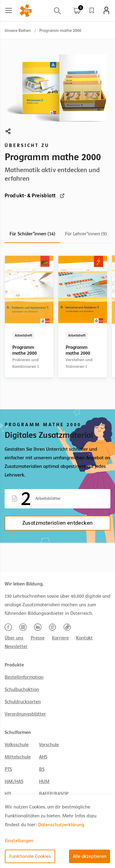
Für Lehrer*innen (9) (86, 234)
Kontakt (84, 638)
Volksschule (17, 745)
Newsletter (16, 646)
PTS (8, 769)
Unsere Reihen (18, 31)
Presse (38, 638)
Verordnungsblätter (25, 714)
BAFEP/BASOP (54, 794)
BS (42, 769)
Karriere (60, 638)
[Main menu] (9, 10)
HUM (44, 781)
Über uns (14, 638)
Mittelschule (18, 757)
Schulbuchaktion (22, 689)
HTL (8, 794)
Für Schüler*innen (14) (32, 234)
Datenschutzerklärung (61, 825)
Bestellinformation (24, 677)
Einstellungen (19, 841)
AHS (43, 757)
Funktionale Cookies (30, 856)
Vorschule (49, 745)
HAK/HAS (14, 781)
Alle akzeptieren (90, 856)
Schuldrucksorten (23, 702)
